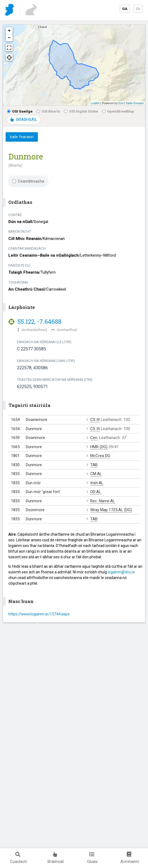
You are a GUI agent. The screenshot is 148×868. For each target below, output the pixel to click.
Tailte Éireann (135, 103)
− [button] (9, 38)
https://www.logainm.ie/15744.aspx (39, 614)
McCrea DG (100, 456)
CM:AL (96, 474)
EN (138, 9)
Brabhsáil (56, 858)
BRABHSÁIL (24, 120)
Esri (121, 103)
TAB (94, 465)
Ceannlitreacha (28, 181)
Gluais (92, 858)
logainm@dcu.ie (121, 572)
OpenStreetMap (118, 111)
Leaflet (95, 103)
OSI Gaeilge (20, 111)
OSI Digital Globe (81, 111)
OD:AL (96, 492)
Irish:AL (97, 483)
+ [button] (9, 31)
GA (125, 9)
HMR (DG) (99, 447)
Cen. (94, 438)
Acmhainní (130, 858)
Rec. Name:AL (103, 501)
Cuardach (18, 858)
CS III (95, 420)
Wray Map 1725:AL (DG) (111, 510)
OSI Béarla (48, 111)
